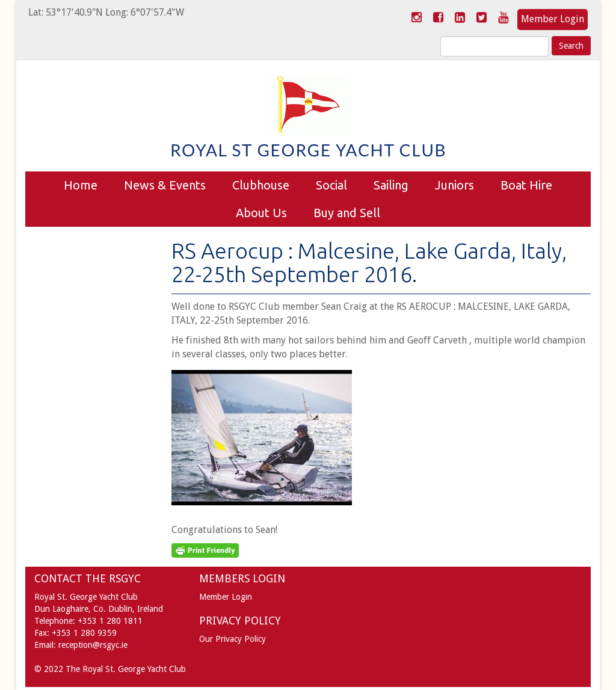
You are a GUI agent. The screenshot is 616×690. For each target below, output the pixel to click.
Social (331, 185)
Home (81, 185)
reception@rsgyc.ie (93, 645)
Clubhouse (261, 185)
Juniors (454, 185)
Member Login (553, 19)
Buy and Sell (347, 213)
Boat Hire (526, 185)
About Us (261, 213)
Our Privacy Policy (233, 639)
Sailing (391, 185)
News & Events (165, 185)
